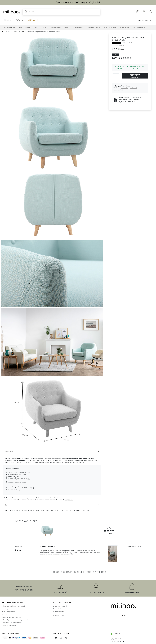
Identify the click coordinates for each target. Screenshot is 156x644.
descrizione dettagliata (118, 45)
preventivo (125, 88)
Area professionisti (145, 20)
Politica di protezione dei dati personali (15, 620)
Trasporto (5, 614)
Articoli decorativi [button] (139, 28)
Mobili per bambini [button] (94, 28)
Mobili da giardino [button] (110, 28)
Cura (6, 505)
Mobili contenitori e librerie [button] (60, 28)
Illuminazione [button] (125, 28)
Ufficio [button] (36, 28)
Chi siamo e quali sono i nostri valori (13, 606)
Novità (7, 20)
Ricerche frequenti (60, 615)
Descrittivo (9, 452)
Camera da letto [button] (78, 28)
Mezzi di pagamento (8, 612)
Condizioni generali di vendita (11, 617)
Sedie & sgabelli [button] (25, 28)
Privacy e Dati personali (9, 626)
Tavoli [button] (45, 28)
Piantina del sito (59, 612)
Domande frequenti (60, 606)
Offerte (19, 20)
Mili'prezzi (33, 20)
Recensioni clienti (59, 609)
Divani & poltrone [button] (9, 28)
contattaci (133, 88)
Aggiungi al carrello (135, 76)
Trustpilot (123, 616)
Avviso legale (6, 609)
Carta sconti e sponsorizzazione (12, 623)
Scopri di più (69, 500)
